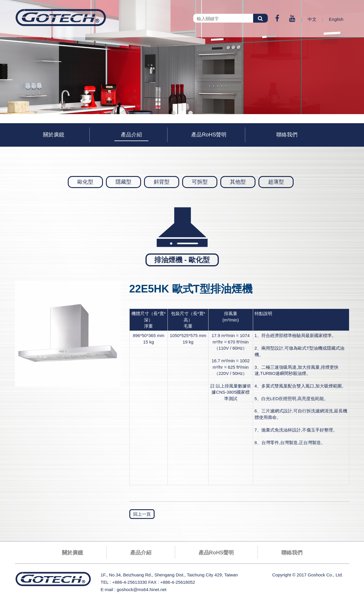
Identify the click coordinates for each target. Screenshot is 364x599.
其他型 (238, 182)
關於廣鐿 (54, 135)
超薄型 (276, 182)
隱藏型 (123, 182)
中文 (312, 19)
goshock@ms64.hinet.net (142, 589)
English (336, 19)
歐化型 (85, 182)
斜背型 (162, 182)
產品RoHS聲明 (209, 135)
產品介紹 (131, 135)
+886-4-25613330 (129, 582)
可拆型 (200, 182)
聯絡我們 (287, 135)
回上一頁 (142, 514)
